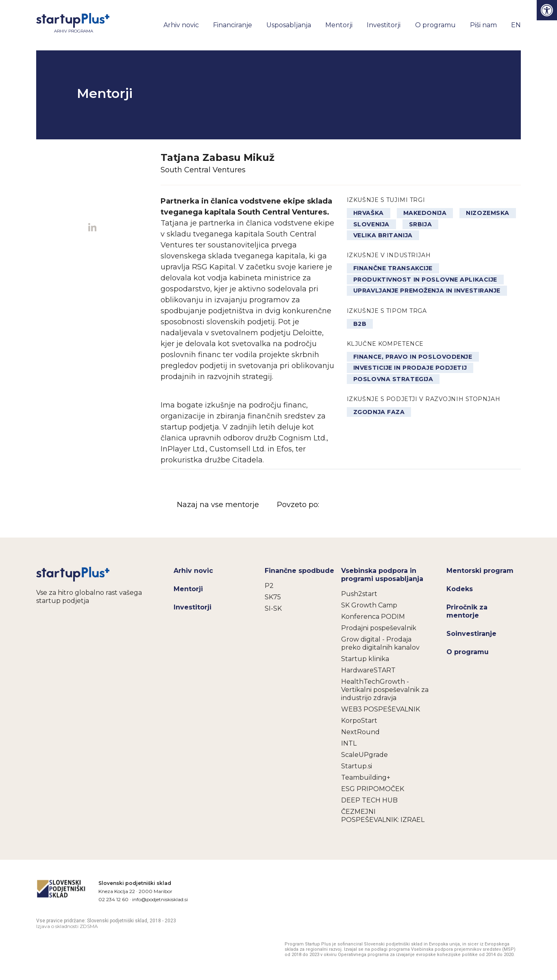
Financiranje (233, 25)
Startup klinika (365, 659)
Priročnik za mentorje (467, 611)
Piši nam (483, 25)
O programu (435, 25)
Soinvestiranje (471, 634)
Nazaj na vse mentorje (218, 505)
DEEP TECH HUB (369, 800)
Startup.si (357, 766)
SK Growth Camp (369, 605)
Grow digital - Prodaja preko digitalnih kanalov (380, 643)
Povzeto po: (359, 505)
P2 (269, 586)
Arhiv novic (181, 25)
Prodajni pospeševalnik (379, 628)
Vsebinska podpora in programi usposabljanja (382, 575)
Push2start (359, 594)
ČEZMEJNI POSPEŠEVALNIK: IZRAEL (383, 816)
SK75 (273, 597)
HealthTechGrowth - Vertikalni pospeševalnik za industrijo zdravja (385, 690)
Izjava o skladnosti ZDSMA (67, 926)
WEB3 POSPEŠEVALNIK (381, 709)
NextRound (360, 732)
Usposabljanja (289, 25)
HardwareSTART (368, 670)
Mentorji (339, 25)
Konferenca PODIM (373, 617)
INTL (349, 743)
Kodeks (460, 589)
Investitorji (384, 25)
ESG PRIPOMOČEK (373, 789)
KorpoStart (359, 721)
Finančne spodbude (299, 571)
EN (516, 25)
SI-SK (273, 608)
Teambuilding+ (366, 777)
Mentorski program (480, 571)
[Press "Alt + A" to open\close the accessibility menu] (547, 10)
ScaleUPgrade (364, 755)
